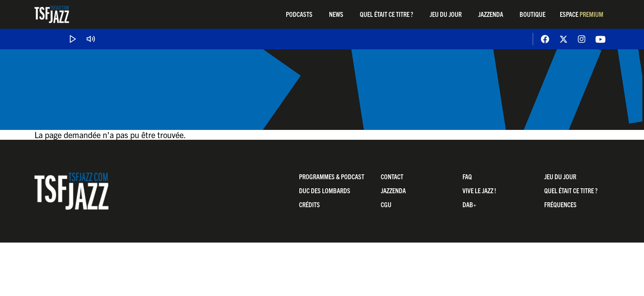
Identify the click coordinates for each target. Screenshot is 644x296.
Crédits (309, 204)
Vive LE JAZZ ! (479, 190)
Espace (582, 14)
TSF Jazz (52, 14)
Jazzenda (491, 14)
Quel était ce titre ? (386, 14)
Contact (392, 176)
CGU (386, 204)
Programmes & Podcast (332, 176)
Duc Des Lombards (325, 190)
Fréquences (560, 204)
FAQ (467, 176)
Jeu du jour (446, 14)
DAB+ (469, 204)
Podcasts (299, 14)
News (336, 14)
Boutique (532, 14)
